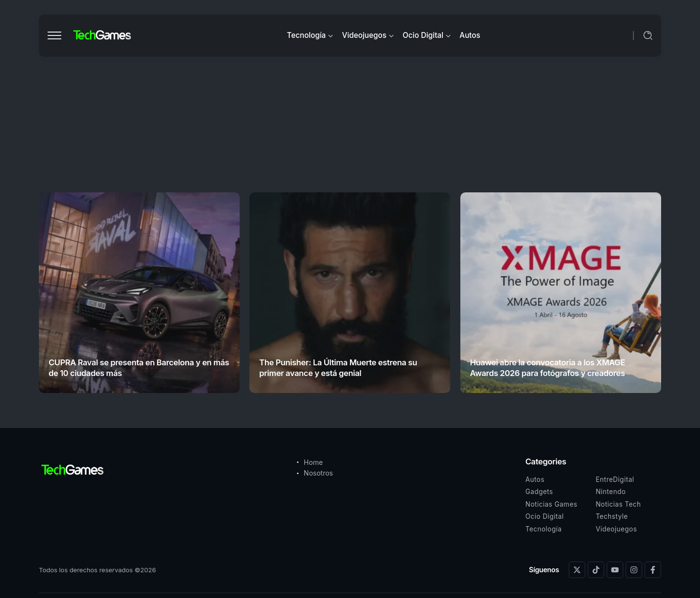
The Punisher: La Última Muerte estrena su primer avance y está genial (338, 367)
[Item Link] (139, 293)
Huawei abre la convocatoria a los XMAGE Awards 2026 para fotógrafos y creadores (548, 367)
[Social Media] (577, 570)
